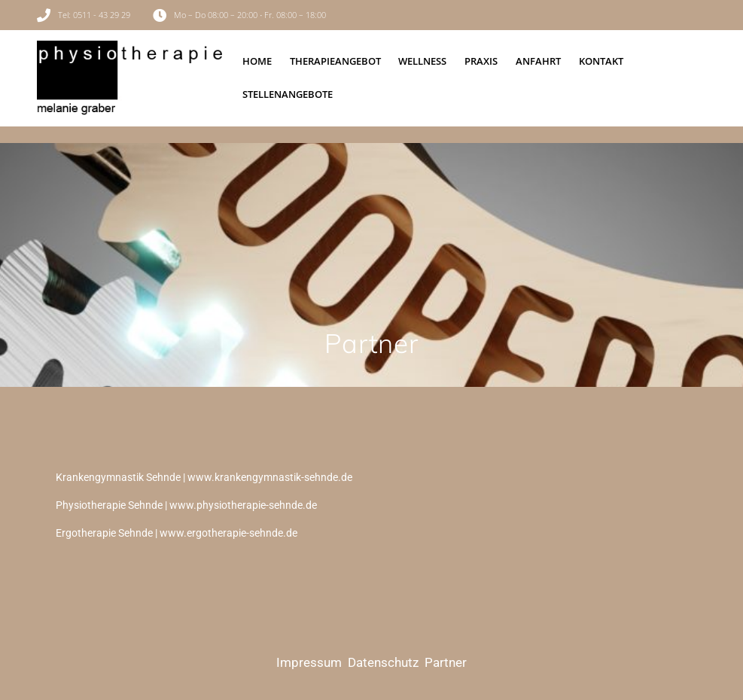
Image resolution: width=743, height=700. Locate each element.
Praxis (481, 61)
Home (257, 61)
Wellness (422, 61)
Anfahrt (538, 61)
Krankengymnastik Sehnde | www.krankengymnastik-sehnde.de (204, 477)
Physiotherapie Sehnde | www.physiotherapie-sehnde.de (186, 505)
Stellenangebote (288, 94)
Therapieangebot (335, 61)
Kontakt (601, 61)
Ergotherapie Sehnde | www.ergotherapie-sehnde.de (177, 533)
